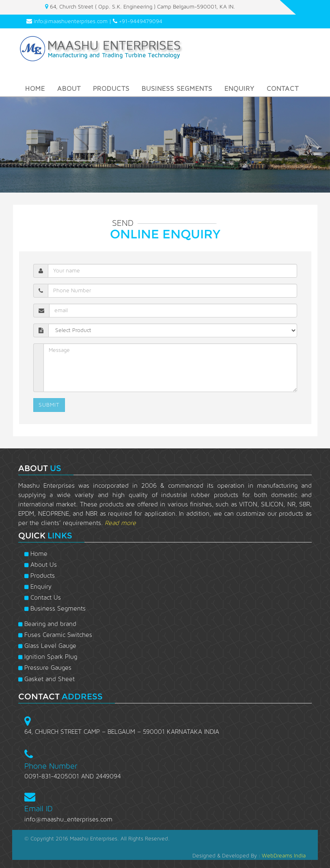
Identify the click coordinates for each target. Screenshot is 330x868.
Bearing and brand (47, 624)
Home (35, 89)
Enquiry (239, 89)
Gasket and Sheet (46, 679)
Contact (283, 89)
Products (111, 89)
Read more (120, 523)
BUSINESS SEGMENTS (177, 89)
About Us (41, 565)
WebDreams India (284, 856)
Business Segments (55, 609)
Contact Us (43, 598)
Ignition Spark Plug (48, 657)
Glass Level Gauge (47, 646)
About (69, 89)
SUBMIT (49, 405)
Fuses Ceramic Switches (55, 635)
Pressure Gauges (45, 668)
